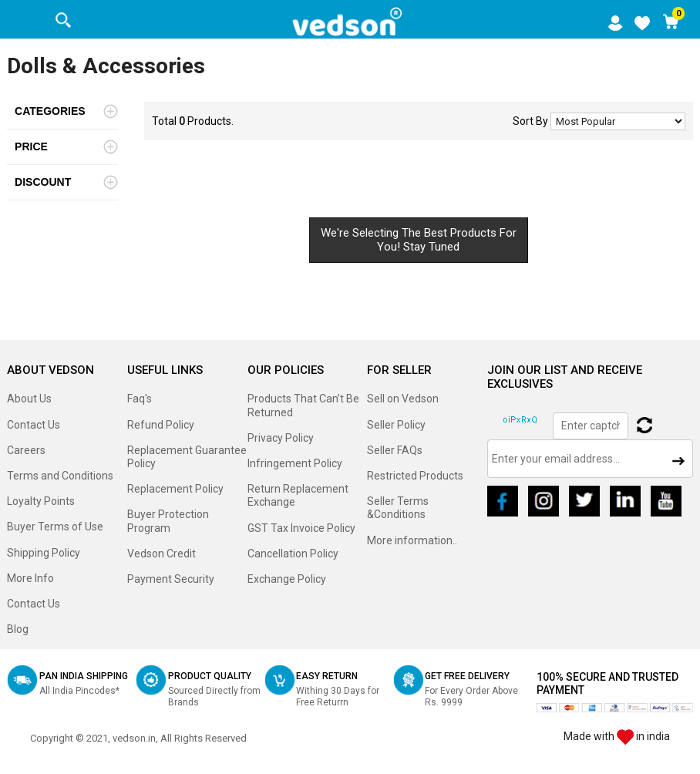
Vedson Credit (162, 554)
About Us (29, 399)
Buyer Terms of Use (55, 527)
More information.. (412, 540)
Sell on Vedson (403, 399)
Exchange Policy (287, 579)
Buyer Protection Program (168, 521)
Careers (26, 450)
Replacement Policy (175, 489)
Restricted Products (415, 476)
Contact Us (34, 425)
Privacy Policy (281, 438)
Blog (18, 629)
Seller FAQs (395, 450)
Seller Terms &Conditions (398, 508)
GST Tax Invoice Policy (301, 528)
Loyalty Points (41, 501)
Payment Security (171, 579)
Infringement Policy (295, 463)
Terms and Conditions (60, 476)
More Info (30, 578)
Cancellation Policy (293, 554)
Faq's (140, 399)
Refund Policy (161, 425)
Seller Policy (396, 425)
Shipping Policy (44, 553)
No (618, 121)
